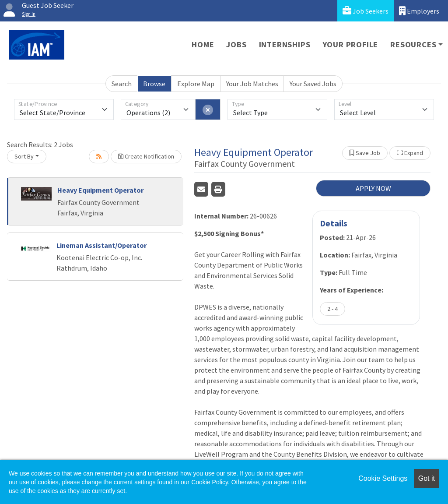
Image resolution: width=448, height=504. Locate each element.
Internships (285, 44)
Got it (427, 478)
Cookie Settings (383, 478)
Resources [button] (413, 44)
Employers (419, 11)
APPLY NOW (373, 188)
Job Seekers (366, 11)
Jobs (236, 44)
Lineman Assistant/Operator (101, 245)
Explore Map (196, 84)
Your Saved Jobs (313, 84)
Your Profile (351, 44)
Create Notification (146, 156)
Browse (154, 84)
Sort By (24, 156)
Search (122, 84)
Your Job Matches (252, 84)
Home (203, 44)
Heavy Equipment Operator (100, 190)
